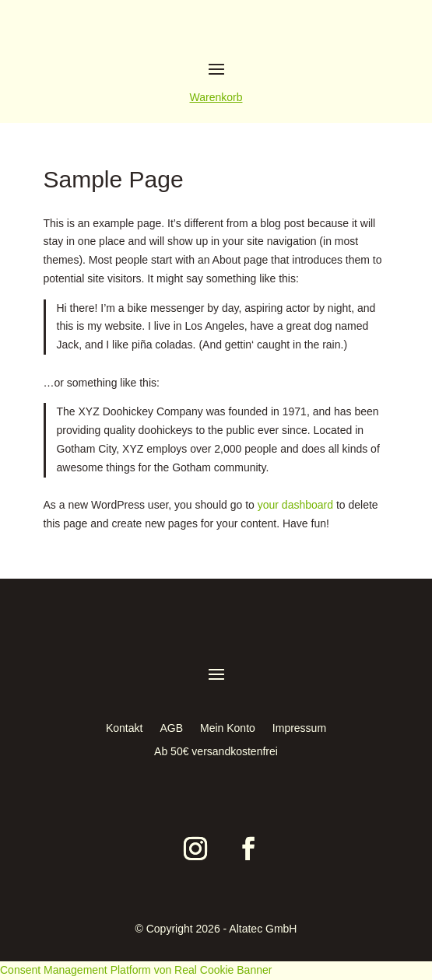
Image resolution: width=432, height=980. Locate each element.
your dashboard (295, 505)
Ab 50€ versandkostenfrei (216, 752)
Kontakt (124, 728)
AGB (171, 728)
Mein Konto (228, 728)
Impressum (299, 728)
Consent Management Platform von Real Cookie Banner (136, 970)
